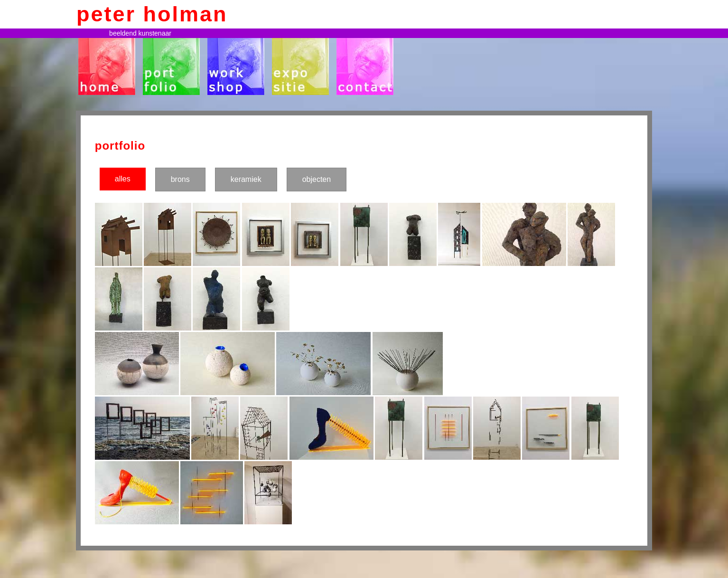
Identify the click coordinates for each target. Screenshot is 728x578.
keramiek (246, 179)
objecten (317, 179)
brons (180, 179)
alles (123, 179)
